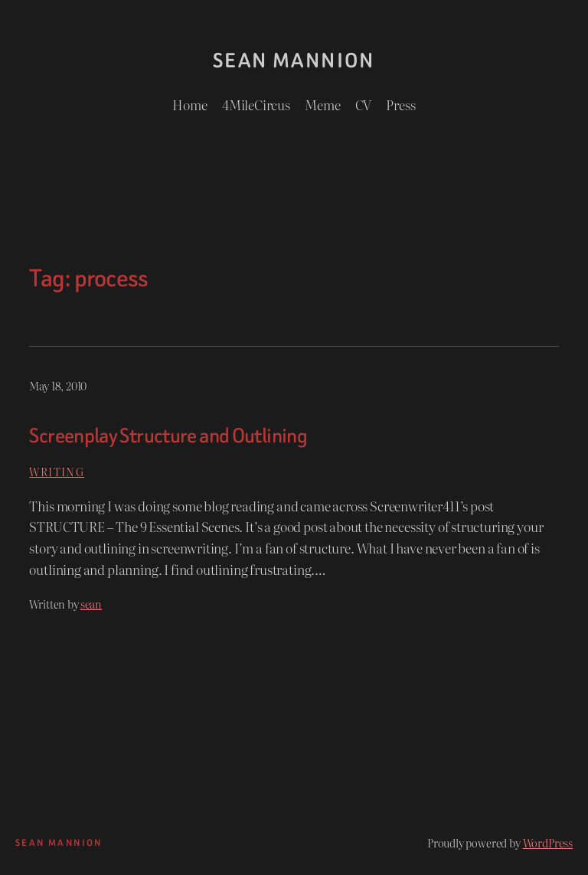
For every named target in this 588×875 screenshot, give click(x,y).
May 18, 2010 (58, 385)
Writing (57, 471)
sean (91, 604)
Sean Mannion (294, 60)
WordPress (548, 842)
